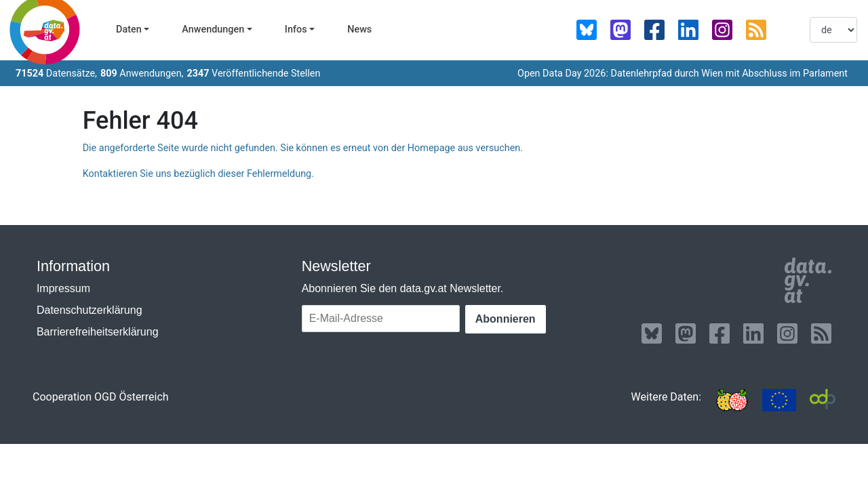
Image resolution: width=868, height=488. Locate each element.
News (359, 29)
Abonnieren (506, 319)
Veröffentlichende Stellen (253, 74)
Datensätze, (56, 74)
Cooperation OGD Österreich (101, 397)
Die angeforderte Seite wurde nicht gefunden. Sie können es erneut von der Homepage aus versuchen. (303, 148)
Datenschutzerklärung (90, 310)
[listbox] (833, 30)
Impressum (63, 288)
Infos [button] (296, 29)
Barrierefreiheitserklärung (98, 332)
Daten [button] (129, 29)
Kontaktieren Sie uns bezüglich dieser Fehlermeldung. (198, 174)
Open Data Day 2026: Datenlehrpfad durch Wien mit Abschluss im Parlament (683, 74)
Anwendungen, (142, 74)
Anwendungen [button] (213, 29)
